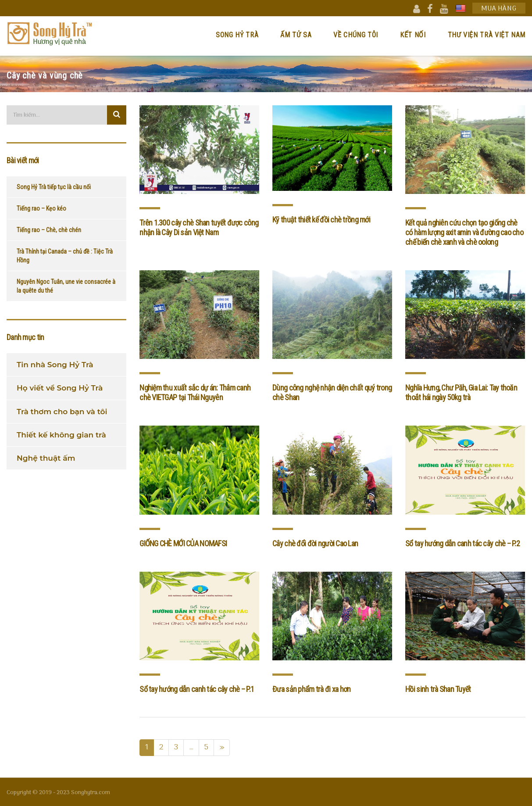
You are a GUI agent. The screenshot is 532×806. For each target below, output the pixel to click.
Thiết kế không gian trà (61, 435)
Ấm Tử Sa (296, 35)
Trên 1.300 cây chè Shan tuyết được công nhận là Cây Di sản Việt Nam (199, 227)
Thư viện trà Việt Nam (487, 35)
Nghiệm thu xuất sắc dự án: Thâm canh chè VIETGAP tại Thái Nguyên (195, 392)
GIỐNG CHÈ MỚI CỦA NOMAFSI (183, 543)
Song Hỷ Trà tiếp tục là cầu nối (54, 187)
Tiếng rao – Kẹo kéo (41, 208)
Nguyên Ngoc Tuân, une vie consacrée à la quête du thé (66, 286)
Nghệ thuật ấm (46, 458)
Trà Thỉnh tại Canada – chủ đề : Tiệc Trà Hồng (65, 256)
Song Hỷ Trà (237, 35)
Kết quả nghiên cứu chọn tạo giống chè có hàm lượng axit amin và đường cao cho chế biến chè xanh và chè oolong (464, 232)
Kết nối (413, 35)
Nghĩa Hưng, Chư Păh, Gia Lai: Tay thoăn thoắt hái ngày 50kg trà (461, 392)
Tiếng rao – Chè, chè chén (49, 230)
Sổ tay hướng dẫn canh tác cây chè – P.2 (462, 543)
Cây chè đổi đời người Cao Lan (315, 543)
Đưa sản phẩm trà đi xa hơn (311, 689)
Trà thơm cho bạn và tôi (62, 412)
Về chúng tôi (356, 35)
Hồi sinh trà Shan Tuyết (438, 689)
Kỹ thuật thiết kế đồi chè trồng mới (321, 220)
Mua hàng (499, 9)
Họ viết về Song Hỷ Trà (60, 388)
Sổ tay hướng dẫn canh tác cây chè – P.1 (197, 689)
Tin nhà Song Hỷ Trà (55, 365)
